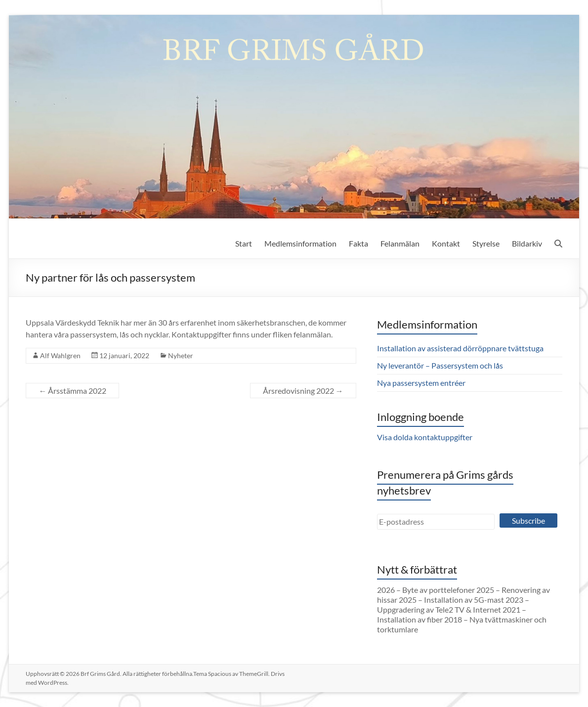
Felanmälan (400, 243)
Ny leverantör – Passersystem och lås (440, 365)
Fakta (358, 243)
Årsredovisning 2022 (303, 391)
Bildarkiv (527, 243)
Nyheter (181, 355)
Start (244, 243)
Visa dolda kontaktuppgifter (425, 437)
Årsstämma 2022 (72, 391)
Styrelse (486, 243)
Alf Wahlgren (60, 355)
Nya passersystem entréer (421, 383)
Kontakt (446, 243)
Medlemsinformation (300, 243)
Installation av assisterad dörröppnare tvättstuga (460, 348)
